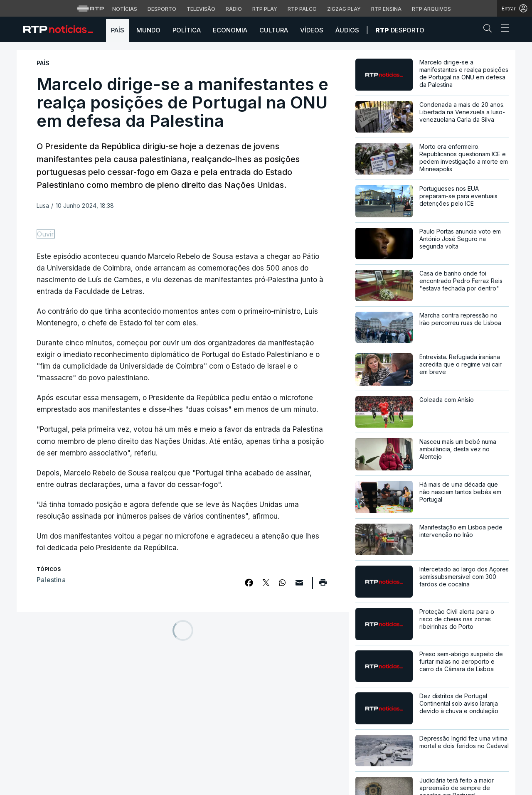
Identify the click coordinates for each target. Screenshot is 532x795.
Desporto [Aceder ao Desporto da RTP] (162, 9)
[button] (490, 30)
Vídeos (312, 30)
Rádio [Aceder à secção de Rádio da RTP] (234, 9)
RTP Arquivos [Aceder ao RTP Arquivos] (431, 9)
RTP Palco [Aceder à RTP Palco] (302, 9)
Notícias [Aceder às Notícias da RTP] (125, 9)
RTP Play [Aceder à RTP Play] (265, 9)
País (118, 30)
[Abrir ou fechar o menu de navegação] (502, 29)
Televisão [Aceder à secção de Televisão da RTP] (201, 9)
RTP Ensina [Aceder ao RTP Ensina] (386, 9)
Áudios (347, 30)
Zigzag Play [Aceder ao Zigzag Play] (344, 9)
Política (187, 30)
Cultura (274, 30)
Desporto (400, 30)
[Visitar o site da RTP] (91, 8)
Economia (230, 30)
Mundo (148, 30)
